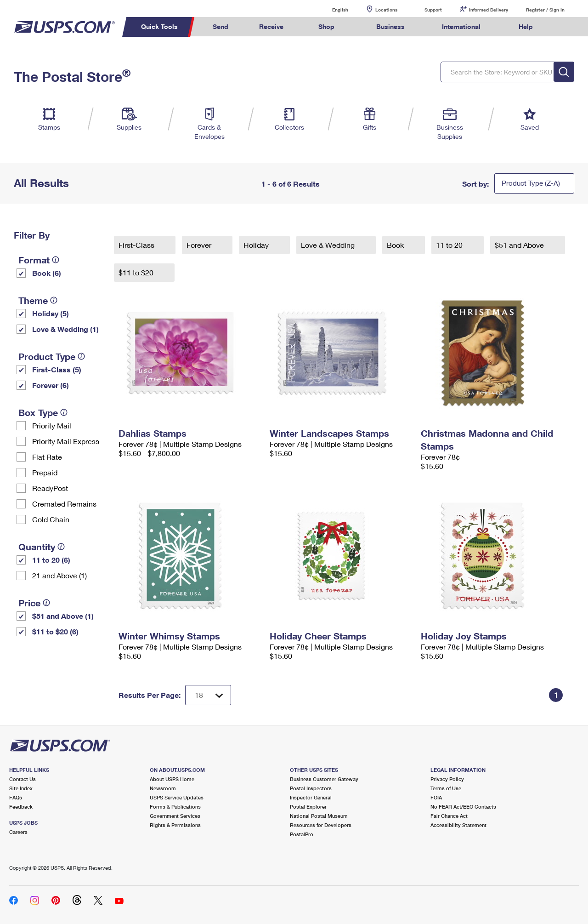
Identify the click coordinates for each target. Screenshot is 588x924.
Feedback (21, 807)
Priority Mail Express (66, 441)
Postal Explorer (308, 807)
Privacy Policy (447, 779)
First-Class (137, 245)
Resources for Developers (321, 825)
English (331, 9)
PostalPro (302, 834)
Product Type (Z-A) (531, 183)
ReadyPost (50, 488)
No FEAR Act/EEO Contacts (463, 807)
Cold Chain (51, 519)
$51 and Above (520, 245)
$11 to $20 (137, 272)
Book (396, 245)
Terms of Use (446, 788)
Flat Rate (47, 457)
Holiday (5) (51, 313)
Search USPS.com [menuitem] (565, 27)
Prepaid (45, 472)
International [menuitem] (461, 26)
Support (433, 10)
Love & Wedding (329, 245)
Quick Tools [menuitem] (159, 26)
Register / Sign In (545, 10)
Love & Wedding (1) (65, 329)
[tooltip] (56, 260)
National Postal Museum (319, 816)
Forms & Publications (175, 807)
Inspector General (311, 797)
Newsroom (163, 788)
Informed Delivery (489, 10)
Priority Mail (52, 425)
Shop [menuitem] (326, 26)
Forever (200, 245)
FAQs (16, 797)
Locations (386, 10)
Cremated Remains (64, 504)
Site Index (21, 788)
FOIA (436, 797)
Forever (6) (51, 385)
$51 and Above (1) (63, 616)
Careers (18, 832)
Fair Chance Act (449, 816)
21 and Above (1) (59, 575)
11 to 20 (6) (51, 560)
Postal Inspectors (311, 788)
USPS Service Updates (177, 797)
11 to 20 (450, 245)
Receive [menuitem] (271, 26)
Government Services (175, 816)
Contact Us (23, 779)
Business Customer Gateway (324, 779)
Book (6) (47, 273)
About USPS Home (172, 779)
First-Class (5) (57, 369)
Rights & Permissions (175, 825)
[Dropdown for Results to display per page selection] (208, 695)
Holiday (257, 245)
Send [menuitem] (220, 26)
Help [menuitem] (526, 26)
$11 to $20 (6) (55, 631)
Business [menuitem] (390, 26)
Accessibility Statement (458, 825)
